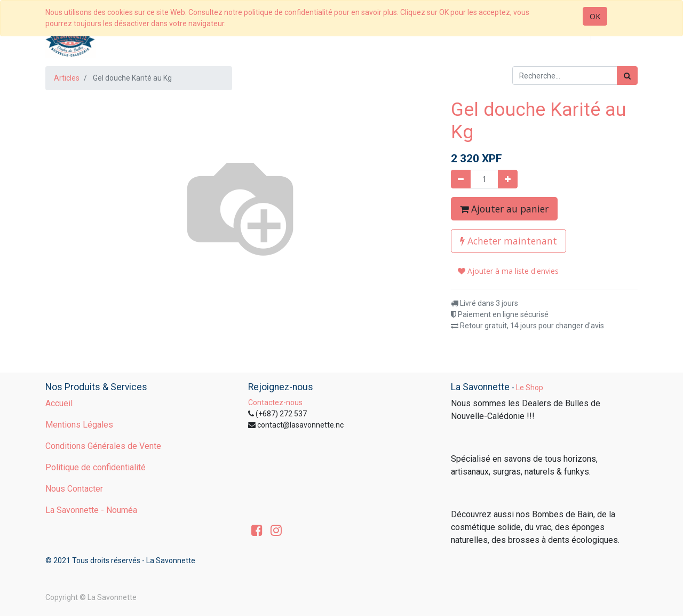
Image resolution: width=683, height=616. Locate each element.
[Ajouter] (508, 179)
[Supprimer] (461, 179)
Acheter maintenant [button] (509, 241)
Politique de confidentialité (96, 467)
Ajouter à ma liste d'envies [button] (508, 271)
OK (595, 16)
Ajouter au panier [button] (504, 209)
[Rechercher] (627, 76)
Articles (67, 78)
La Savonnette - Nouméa (91, 510)
